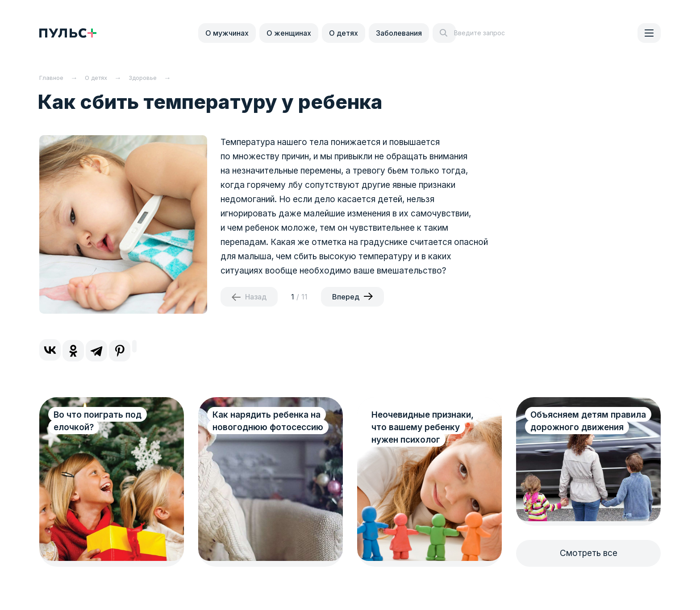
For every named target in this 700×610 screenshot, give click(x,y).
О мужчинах (227, 33)
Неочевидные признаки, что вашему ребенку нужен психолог (423, 427)
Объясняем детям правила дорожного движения (573, 427)
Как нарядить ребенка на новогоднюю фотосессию (260, 427)
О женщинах (289, 33)
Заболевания (399, 33)
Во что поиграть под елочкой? (98, 421)
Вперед (346, 297)
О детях (344, 33)
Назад (256, 297)
